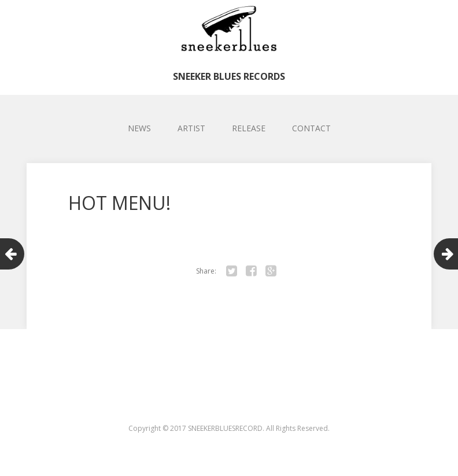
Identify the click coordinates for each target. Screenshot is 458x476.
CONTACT (311, 128)
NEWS (139, 128)
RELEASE (249, 128)
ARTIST (191, 128)
